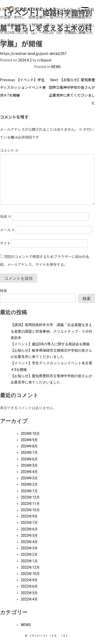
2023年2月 (29, 554)
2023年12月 (30, 497)
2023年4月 (29, 542)
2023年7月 (29, 523)
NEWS (56, 67)
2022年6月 (29, 586)
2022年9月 (29, 580)
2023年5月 (29, 535)
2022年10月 (30, 574)
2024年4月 (29, 472)
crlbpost (44, 60)
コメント (9, 150)
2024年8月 (29, 446)
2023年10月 (30, 510)
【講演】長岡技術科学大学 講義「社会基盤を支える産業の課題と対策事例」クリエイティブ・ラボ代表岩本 (51, 331)
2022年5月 (29, 593)
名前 (6, 216)
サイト (5, 243)
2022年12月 (30, 567)
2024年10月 (30, 434)
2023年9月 (29, 516)
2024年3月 (29, 478)
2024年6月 (29, 459)
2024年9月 (29, 440)
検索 (4, 291)
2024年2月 (29, 484)
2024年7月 (29, 453)
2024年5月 (29, 465)
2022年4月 (29, 599)
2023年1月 (29, 561)
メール (7, 230)
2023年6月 (29, 529)
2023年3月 (29, 548)
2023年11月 (30, 504)
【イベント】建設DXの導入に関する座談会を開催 (50, 344)
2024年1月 (29, 491)
